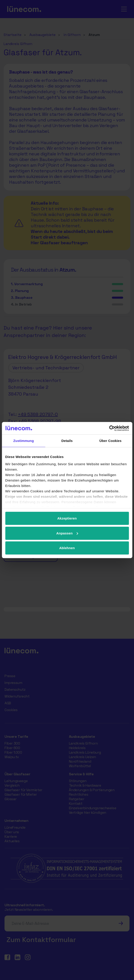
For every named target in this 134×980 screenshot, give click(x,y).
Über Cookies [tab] (110, 441)
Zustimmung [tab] (24, 441)
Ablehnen (67, 548)
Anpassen (67, 533)
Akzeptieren (67, 518)
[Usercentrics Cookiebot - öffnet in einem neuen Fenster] (109, 428)
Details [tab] (67, 441)
